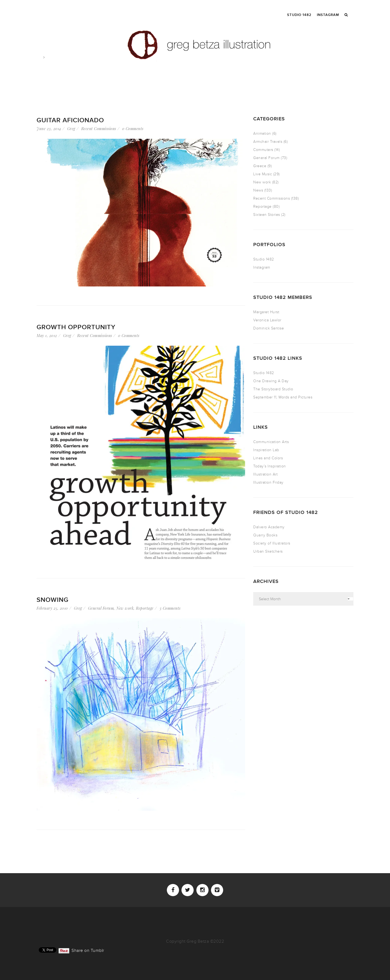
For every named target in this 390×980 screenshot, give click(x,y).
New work (125, 608)
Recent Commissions (99, 129)
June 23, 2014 (49, 129)
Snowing (53, 600)
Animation (262, 133)
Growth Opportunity (76, 327)
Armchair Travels (268, 142)
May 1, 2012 (47, 336)
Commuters (263, 150)
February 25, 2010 (52, 608)
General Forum (101, 608)
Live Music (263, 174)
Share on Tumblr (88, 950)
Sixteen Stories (267, 215)
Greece (260, 166)
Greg (71, 129)
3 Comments (170, 608)
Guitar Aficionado (70, 120)
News (258, 190)
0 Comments (133, 129)
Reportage (145, 608)
